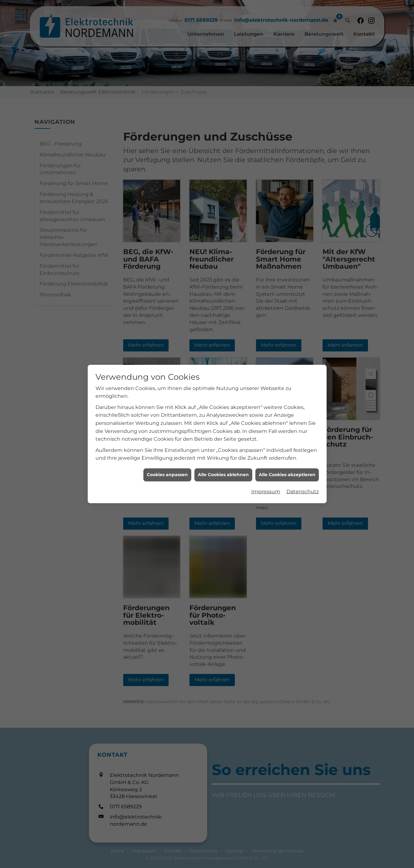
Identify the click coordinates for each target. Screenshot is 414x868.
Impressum (266, 270)
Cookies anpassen (167, 254)
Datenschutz (303, 270)
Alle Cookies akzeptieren (287, 254)
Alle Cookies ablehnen (223, 254)
